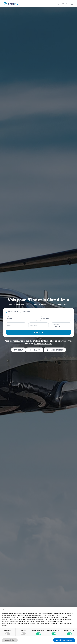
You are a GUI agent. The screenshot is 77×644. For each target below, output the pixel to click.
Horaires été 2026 (55, 350)
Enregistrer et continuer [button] (64, 640)
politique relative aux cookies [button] (59, 617)
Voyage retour (13, 312)
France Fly (18, 350)
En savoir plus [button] (10, 640)
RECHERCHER (39, 332)
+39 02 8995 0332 (43, 344)
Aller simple (26, 312)
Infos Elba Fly (35, 350)
